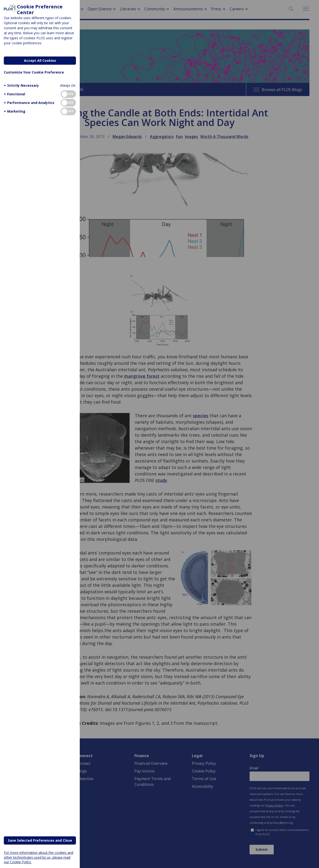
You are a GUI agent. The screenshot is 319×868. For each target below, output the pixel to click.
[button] (21, 85)
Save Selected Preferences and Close (40, 840)
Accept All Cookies (40, 60)
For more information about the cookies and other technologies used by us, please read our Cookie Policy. (39, 857)
